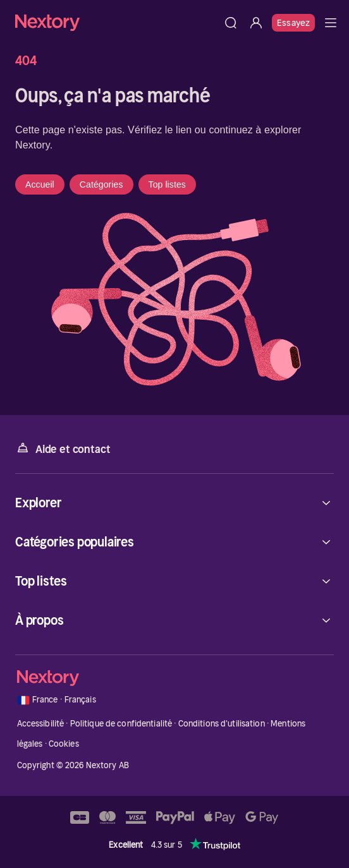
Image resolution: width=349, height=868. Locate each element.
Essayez (293, 23)
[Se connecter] (256, 23)
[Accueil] (117, 22)
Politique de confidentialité (121, 724)
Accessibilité (41, 724)
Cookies (64, 744)
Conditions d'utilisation (222, 724)
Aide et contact (63, 448)
